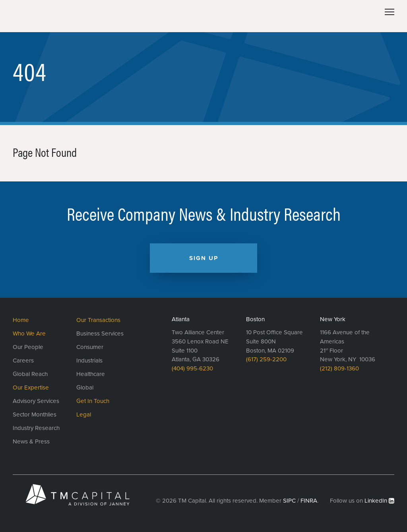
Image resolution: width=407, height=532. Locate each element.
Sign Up (204, 258)
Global (85, 387)
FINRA (309, 501)
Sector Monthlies (35, 414)
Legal (84, 414)
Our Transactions (98, 320)
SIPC (289, 501)
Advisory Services (36, 401)
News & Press (31, 441)
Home (21, 320)
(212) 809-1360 (339, 368)
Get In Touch (93, 401)
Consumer (90, 347)
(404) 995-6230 (192, 368)
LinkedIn (376, 501)
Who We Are (29, 333)
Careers (23, 360)
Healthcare (91, 374)
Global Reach (30, 374)
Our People (28, 347)
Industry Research (36, 428)
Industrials (89, 360)
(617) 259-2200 (266, 359)
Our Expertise (31, 387)
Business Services (100, 333)
